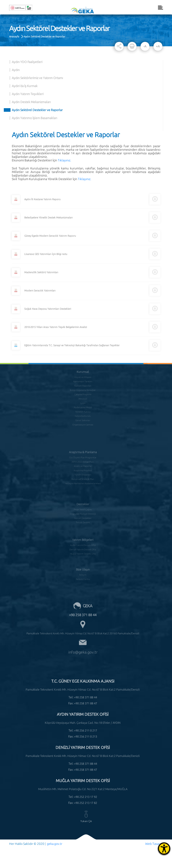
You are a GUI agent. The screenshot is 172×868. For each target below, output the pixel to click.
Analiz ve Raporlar (83, 461)
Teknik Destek (83, 515)
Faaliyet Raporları (83, 382)
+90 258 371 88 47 (86, 703)
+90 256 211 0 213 (86, 736)
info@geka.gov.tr (83, 638)
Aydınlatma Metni (83, 400)
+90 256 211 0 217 (86, 730)
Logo (83, 396)
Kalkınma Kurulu (83, 407)
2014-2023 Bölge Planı (83, 457)
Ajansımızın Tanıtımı (83, 378)
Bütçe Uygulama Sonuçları (83, 385)
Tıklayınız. (64, 160)
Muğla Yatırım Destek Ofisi (83, 547)
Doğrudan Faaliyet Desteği (83, 508)
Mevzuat (83, 393)
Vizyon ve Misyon (83, 374)
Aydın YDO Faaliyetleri (27, 62)
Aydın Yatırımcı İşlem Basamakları (34, 118)
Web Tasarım (154, 844)
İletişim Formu (83, 573)
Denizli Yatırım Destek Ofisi (83, 543)
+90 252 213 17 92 (86, 797)
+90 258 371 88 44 (83, 608)
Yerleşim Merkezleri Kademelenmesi (83, 475)
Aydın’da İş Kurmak (25, 86)
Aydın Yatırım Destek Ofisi (83, 540)
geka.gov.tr (55, 844)
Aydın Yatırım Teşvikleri (28, 94)
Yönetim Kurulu (83, 404)
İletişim (83, 569)
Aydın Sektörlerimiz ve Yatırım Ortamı (37, 78)
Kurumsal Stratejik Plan (83, 472)
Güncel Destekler (83, 512)
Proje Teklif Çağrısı (83, 504)
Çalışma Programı (83, 389)
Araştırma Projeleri (83, 464)
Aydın (16, 70)
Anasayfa (14, 37)
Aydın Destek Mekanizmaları (31, 102)
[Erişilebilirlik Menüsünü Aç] (164, 849)
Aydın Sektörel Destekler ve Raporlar (45, 37)
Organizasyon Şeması (83, 415)
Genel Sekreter (83, 411)
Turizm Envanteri (83, 468)
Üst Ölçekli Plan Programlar (83, 453)
